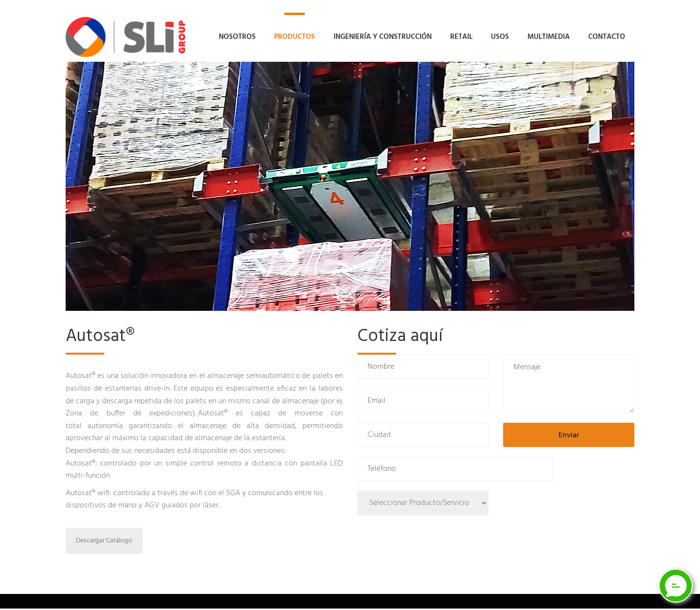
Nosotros (237, 37)
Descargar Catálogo (104, 542)
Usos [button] (500, 37)
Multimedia (549, 37)
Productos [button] (295, 37)
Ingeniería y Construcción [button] (383, 37)
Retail (461, 37)
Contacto (607, 37)
